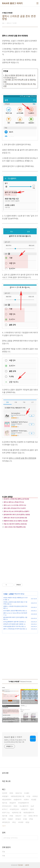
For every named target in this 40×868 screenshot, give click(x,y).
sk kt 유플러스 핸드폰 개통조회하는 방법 (14, 611)
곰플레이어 (18, 800)
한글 (28, 822)
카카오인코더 (7, 806)
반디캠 (5, 816)
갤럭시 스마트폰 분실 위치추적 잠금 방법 (14, 629)
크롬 (25, 819)
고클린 (27, 793)
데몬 (12, 816)
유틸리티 (25, 809)
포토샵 (35, 796)
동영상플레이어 (29, 812)
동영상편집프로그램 (18, 796)
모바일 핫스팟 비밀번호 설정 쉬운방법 (13, 624)
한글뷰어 (13, 803)
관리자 (27, 865)
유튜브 (27, 800)
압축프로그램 (17, 812)
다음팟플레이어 (24, 803)
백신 (15, 822)
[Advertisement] (20, 480)
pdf (33, 806)
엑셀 (31, 819)
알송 (16, 806)
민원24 (19, 819)
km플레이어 (24, 806)
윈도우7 (19, 816)
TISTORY (20, 865)
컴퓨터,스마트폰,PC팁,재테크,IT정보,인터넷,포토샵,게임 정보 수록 (15, 741)
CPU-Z (5, 809)
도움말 (34, 800)
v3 (25, 816)
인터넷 (5, 793)
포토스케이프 (33, 816)
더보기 (4, 826)
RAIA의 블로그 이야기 (12, 3)
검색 (36, 838)
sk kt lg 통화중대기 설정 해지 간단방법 (14, 622)
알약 (4, 819)
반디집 (5, 803)
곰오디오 (19, 793)
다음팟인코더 (15, 809)
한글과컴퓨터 (7, 800)
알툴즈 (11, 819)
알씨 (32, 809)
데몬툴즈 (6, 796)
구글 (29, 796)
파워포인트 (6, 822)
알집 (12, 793)
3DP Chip (6, 812)
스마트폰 (11, 594)
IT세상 (5, 594)
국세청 (21, 822)
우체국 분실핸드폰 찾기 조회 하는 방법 (13, 626)
